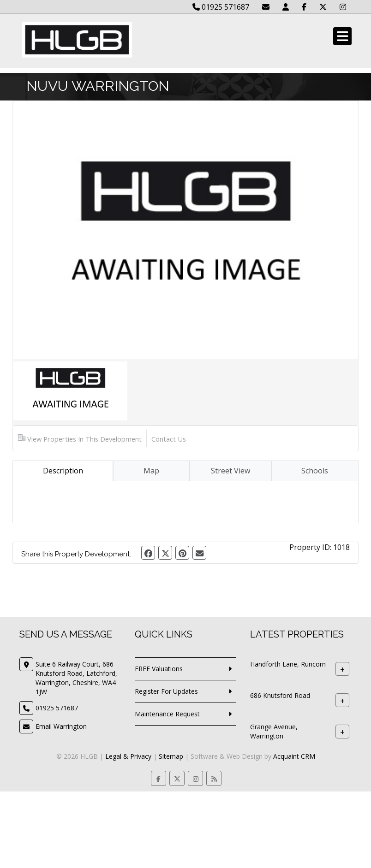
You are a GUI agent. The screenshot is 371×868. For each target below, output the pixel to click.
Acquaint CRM (294, 756)
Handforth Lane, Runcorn (288, 664)
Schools (315, 471)
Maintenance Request (167, 714)
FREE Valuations (159, 669)
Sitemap (171, 756)
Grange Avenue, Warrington (274, 731)
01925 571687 (221, 7)
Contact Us (169, 439)
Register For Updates (166, 691)
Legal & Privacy (128, 756)
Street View (230, 471)
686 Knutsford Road (280, 695)
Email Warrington (61, 726)
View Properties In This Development (84, 439)
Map (151, 471)
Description (63, 471)
